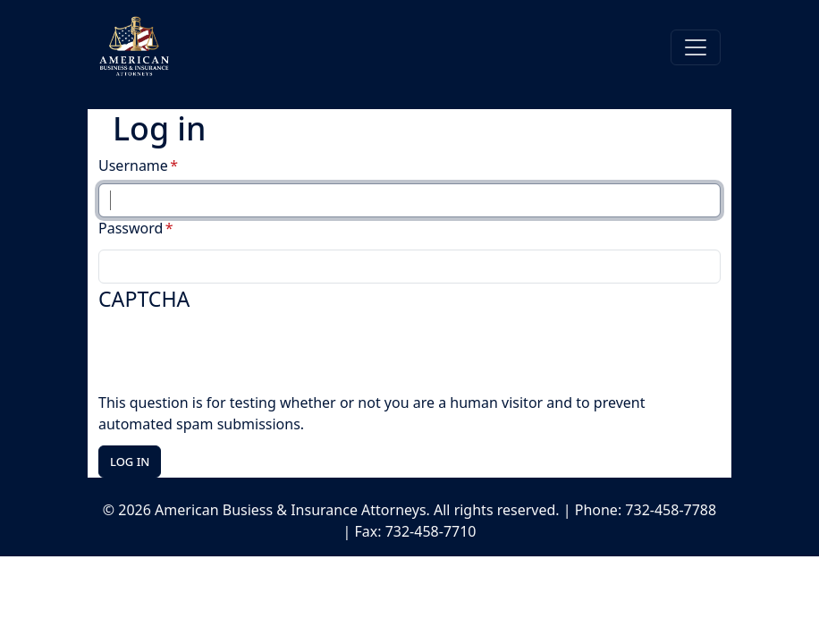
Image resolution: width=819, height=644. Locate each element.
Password (131, 228)
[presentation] (234, 357)
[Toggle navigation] (696, 47)
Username (133, 165)
